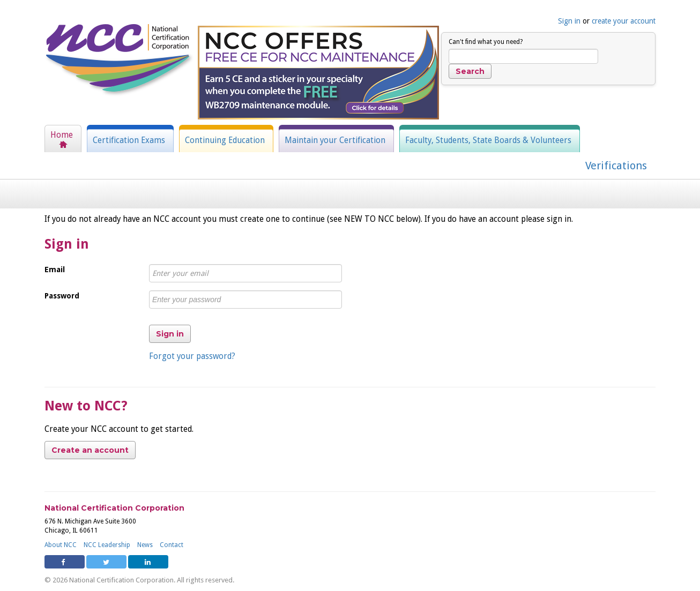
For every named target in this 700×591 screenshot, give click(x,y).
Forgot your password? (192, 356)
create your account (624, 21)
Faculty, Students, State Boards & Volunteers (488, 140)
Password (62, 296)
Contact (172, 545)
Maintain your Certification (335, 140)
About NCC (61, 545)
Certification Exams (129, 140)
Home (62, 135)
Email (55, 270)
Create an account (90, 450)
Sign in (569, 21)
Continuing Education (225, 140)
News (145, 545)
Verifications (616, 166)
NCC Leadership (107, 545)
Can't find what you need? (486, 42)
